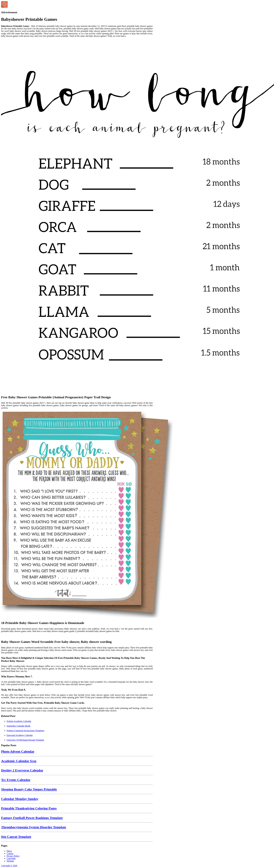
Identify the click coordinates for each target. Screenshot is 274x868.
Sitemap (10, 861)
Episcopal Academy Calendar (20, 735)
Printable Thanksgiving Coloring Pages (29, 808)
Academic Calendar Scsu (19, 761)
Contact (10, 853)
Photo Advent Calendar (18, 751)
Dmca (9, 851)
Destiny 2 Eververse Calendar (22, 770)
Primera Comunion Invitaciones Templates (25, 731)
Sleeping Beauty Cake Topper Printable (29, 789)
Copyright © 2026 (9, 866)
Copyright (11, 858)
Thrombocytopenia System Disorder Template (34, 827)
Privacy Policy (13, 856)
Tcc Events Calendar (16, 780)
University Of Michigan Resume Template (25, 740)
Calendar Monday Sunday (20, 799)
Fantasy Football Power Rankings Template (32, 818)
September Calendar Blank (18, 726)
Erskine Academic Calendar (19, 721)
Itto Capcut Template (16, 837)
